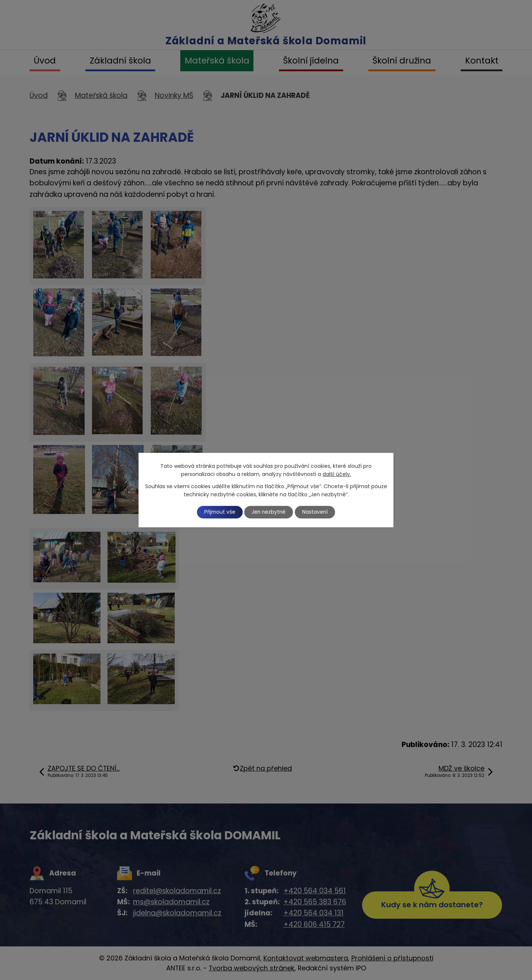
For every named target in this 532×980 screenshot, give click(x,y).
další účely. (337, 474)
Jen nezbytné (269, 512)
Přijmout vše (219, 512)
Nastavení (317, 512)
